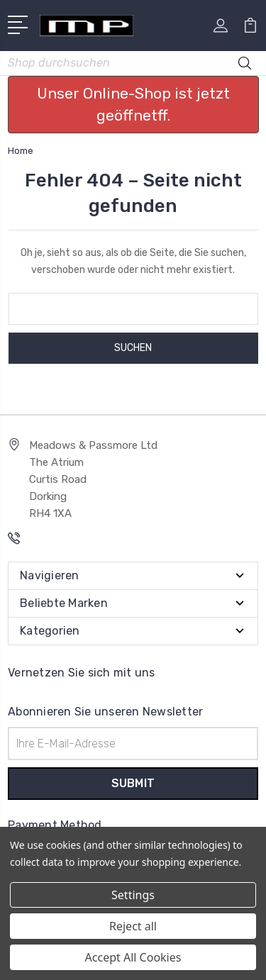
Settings (133, 895)
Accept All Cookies (133, 957)
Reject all (133, 926)
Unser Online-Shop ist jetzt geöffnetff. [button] (133, 105)
